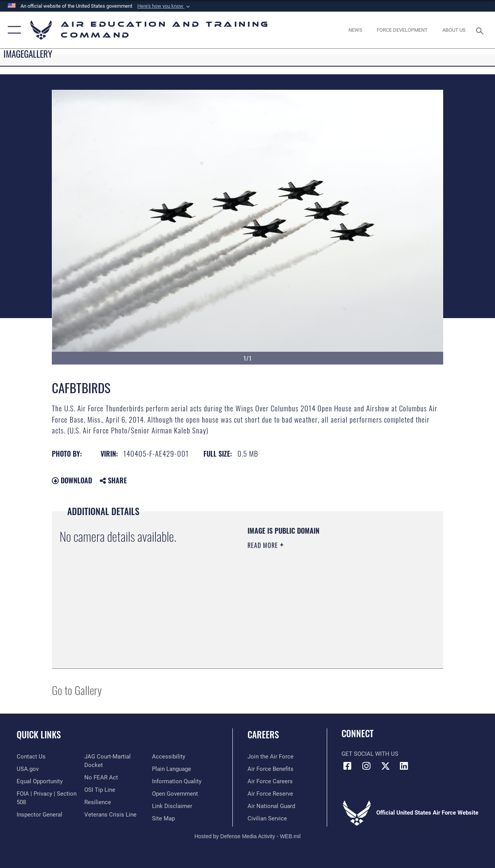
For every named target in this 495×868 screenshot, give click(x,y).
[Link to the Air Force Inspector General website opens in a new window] (39, 815)
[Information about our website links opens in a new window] (172, 806)
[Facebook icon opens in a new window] (347, 766)
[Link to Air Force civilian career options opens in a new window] (267, 818)
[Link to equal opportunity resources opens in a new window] (40, 781)
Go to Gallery (77, 690)
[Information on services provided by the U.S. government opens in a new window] (28, 769)
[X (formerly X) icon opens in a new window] (385, 766)
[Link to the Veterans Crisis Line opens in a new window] (110, 815)
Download (72, 480)
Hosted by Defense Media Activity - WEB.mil (248, 836)
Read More (264, 545)
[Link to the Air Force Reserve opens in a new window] (270, 794)
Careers (263, 735)
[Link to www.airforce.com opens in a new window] (271, 757)
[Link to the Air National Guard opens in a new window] (271, 806)
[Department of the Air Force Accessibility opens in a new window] (169, 757)
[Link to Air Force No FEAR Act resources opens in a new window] (101, 777)
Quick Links (39, 735)
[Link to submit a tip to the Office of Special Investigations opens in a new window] (100, 790)
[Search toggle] (481, 30)
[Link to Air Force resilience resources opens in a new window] (98, 802)
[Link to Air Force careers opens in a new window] (270, 781)
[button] (164, 6)
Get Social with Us (370, 754)
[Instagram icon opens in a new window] (366, 766)
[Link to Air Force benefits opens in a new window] (271, 769)
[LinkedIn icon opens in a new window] (404, 766)
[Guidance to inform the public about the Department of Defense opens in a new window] (177, 781)
